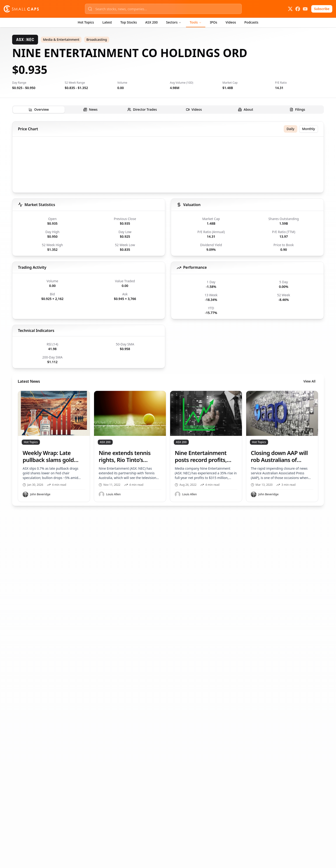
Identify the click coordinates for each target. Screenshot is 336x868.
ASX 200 (152, 22)
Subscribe (322, 9)
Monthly (309, 129)
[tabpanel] (168, 313)
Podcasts (251, 22)
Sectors (174, 22)
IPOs (214, 22)
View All (309, 381)
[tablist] (168, 110)
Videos (231, 22)
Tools (196, 22)
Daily (290, 129)
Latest (107, 22)
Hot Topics (86, 22)
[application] (168, 165)
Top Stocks (129, 22)
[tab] (39, 110)
